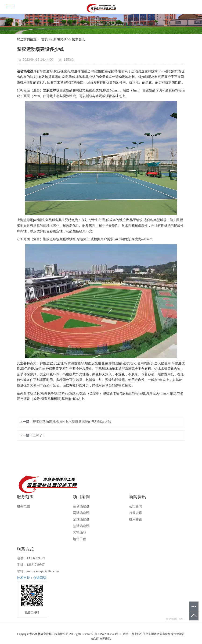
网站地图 (171, 619)
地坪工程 (79, 539)
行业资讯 (136, 513)
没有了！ (39, 435)
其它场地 (79, 533)
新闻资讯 (60, 39)
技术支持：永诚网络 (32, 578)
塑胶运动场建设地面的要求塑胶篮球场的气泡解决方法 (72, 422)
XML (182, 619)
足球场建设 (81, 519)
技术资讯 (78, 39)
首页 (45, 39)
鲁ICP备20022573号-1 (108, 634)
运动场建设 (81, 506)
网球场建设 (81, 513)
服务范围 (23, 506)
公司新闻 (136, 506)
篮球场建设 (81, 526)
